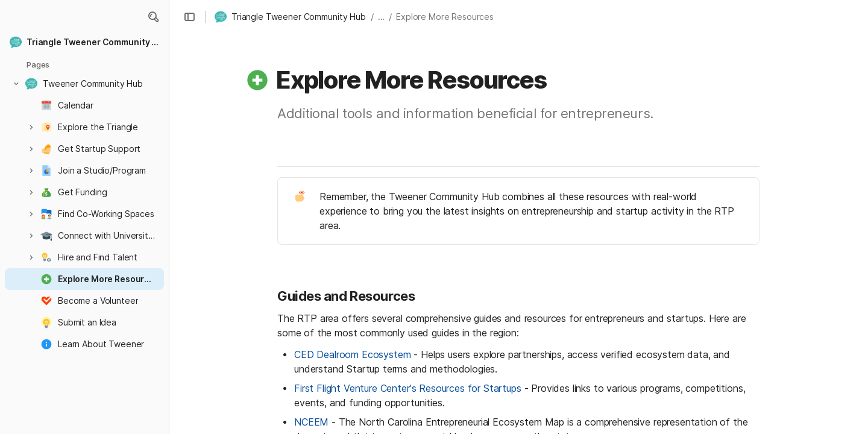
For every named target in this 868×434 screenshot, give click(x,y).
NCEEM (311, 422)
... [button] (382, 17)
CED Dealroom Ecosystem (352, 354)
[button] (153, 17)
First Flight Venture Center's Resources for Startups (408, 388)
